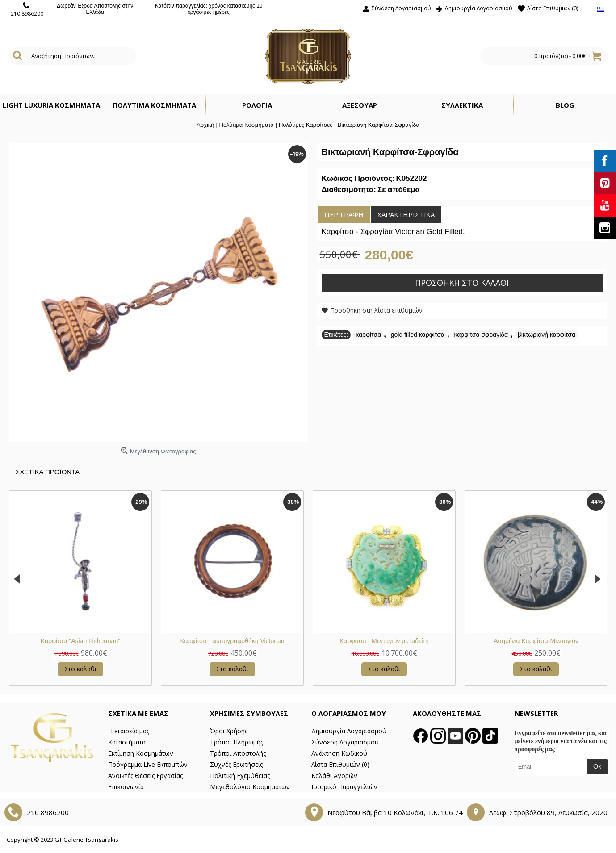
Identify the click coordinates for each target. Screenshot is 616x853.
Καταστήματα (127, 742)
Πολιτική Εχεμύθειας (240, 776)
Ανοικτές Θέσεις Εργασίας (145, 776)
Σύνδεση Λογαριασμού (345, 742)
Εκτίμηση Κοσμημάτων (141, 753)
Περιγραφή (344, 214)
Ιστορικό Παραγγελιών (344, 787)
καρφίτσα (368, 335)
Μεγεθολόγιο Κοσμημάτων (250, 787)
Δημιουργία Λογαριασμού (349, 731)
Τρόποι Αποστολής (238, 753)
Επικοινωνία (126, 787)
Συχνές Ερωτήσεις (236, 764)
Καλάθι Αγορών (334, 776)
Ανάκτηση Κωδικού (339, 753)
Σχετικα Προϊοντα (48, 472)
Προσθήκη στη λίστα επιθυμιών (376, 310)
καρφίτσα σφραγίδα (481, 335)
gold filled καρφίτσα (418, 335)
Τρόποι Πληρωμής (237, 742)
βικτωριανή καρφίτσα (547, 335)
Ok (597, 766)
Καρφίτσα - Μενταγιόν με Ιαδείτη (109, 641)
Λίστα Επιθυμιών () (340, 764)
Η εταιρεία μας (129, 731)
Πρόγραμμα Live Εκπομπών (148, 764)
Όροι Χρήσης (229, 731)
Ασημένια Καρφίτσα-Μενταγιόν (261, 641)
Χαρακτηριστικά (406, 214)
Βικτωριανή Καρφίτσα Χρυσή (413, 641)
